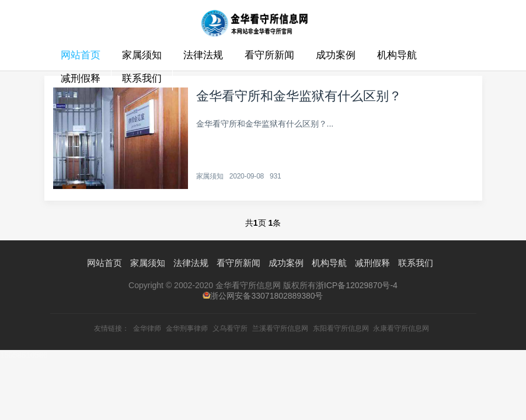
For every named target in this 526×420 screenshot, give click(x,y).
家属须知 (142, 55)
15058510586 (24, 355)
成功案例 (336, 55)
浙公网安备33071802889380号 (267, 296)
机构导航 (397, 55)
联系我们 (142, 78)
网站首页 (81, 55)
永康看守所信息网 (401, 328)
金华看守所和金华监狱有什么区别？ (299, 96)
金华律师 (147, 328)
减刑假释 (81, 78)
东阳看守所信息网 (341, 328)
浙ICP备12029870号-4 (357, 285)
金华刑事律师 (187, 328)
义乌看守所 (230, 328)
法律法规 (203, 55)
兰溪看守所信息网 (280, 328)
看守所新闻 (269, 55)
